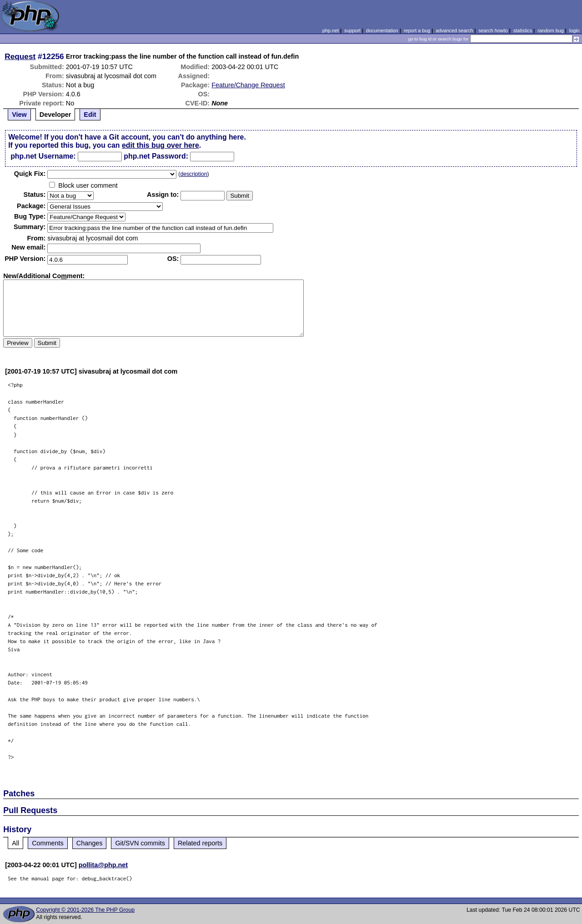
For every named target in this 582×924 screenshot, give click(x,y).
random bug (551, 30)
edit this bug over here (161, 145)
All (15, 843)
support (352, 30)
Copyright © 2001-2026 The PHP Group (85, 910)
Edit (90, 115)
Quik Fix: (30, 174)
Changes (90, 843)
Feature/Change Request (248, 85)
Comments (48, 843)
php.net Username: (43, 156)
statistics (523, 30)
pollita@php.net (103, 865)
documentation (382, 30)
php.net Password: (156, 156)
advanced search (454, 30)
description (193, 174)
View (19, 115)
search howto (493, 30)
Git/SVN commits (140, 843)
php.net (331, 30)
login (574, 30)
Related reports (200, 843)
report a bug (417, 30)
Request (20, 56)
